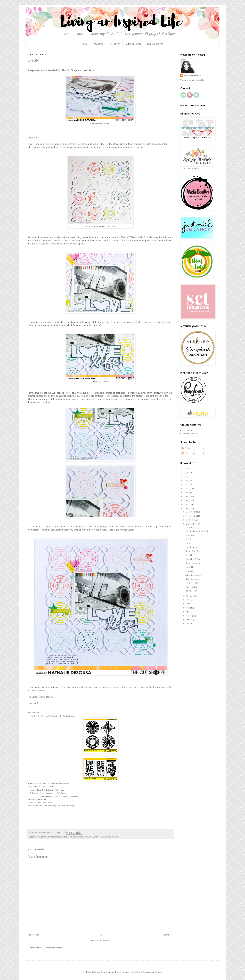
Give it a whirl (74, 837)
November (191, 516)
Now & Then (191, 591)
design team (46, 837)
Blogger (158, 972)
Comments (189, 453)
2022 (186, 485)
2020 (186, 492)
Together (190, 571)
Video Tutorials (133, 44)
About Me (99, 44)
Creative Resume (155, 44)
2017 (186, 504)
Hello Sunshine (193, 579)
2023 (186, 480)
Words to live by (112, 837)
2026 (186, 469)
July (188, 600)
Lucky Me (190, 567)
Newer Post (34, 935)
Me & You (190, 527)
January (190, 624)
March (189, 616)
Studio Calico (189, 430)
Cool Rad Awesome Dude (197, 531)
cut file (38, 837)
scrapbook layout (87, 837)
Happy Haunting (193, 563)
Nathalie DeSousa (192, 76)
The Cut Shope (100, 837)
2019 (186, 496)
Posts (186, 448)
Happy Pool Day (193, 551)
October (190, 520)
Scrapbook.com (190, 434)
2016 (186, 508)
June (188, 604)
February (190, 620)
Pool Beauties (192, 547)
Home (85, 44)
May (188, 608)
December (191, 512)
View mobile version (100, 940)
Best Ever (190, 535)
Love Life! (190, 555)
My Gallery (115, 44)
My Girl (189, 543)
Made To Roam (192, 587)
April (188, 612)
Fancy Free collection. (59, 837)
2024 (186, 477)
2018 (186, 500)
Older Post (167, 935)
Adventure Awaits (194, 575)
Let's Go (189, 539)
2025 (186, 473)
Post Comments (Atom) (51, 948)
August (189, 596)
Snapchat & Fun (193, 559)
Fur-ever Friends (193, 583)
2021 (186, 488)
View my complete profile (192, 80)
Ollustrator (137, 972)
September (191, 524)
